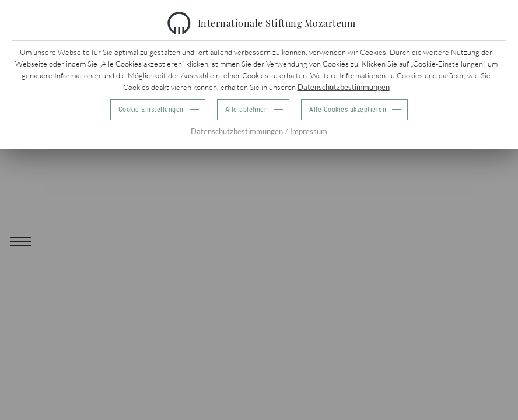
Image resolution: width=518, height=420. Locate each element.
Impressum (309, 131)
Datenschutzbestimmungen (344, 87)
